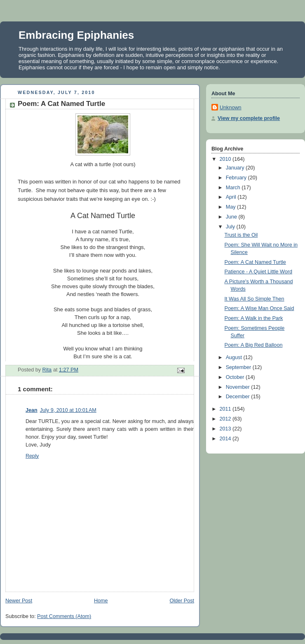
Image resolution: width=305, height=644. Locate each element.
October (236, 377)
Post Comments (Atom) (64, 616)
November (239, 387)
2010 (226, 159)
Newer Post (19, 601)
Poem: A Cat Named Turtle (255, 262)
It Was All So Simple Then (255, 299)
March (234, 188)
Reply (32, 456)
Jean (32, 410)
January (236, 168)
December (239, 397)
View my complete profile (249, 118)
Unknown (231, 108)
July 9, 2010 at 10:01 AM (68, 410)
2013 (226, 429)
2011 (226, 409)
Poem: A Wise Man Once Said (259, 308)
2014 (226, 439)
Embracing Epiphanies (76, 35)
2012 (226, 419)
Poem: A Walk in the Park (254, 318)
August (235, 357)
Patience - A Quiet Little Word (258, 272)
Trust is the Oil (241, 235)
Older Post (182, 601)
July (231, 227)
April (232, 197)
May (231, 207)
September (239, 367)
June (232, 217)
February (237, 178)
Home (101, 601)
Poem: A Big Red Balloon (254, 345)
